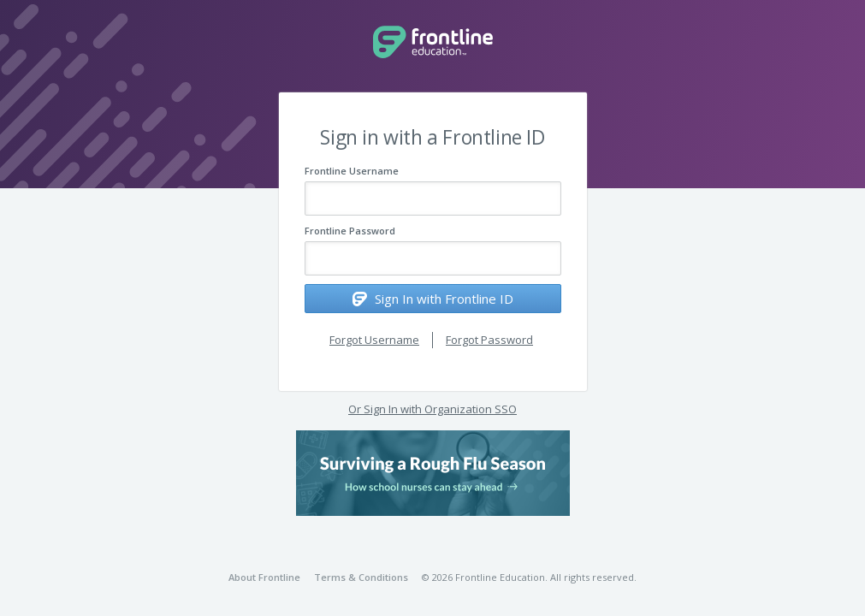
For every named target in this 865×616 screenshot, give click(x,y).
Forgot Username (374, 340)
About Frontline (264, 577)
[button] (433, 473)
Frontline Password (350, 231)
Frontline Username (352, 171)
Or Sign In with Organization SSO (432, 409)
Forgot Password (489, 340)
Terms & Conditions (361, 577)
